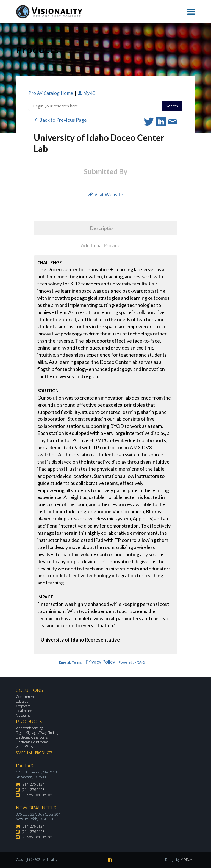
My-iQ (87, 93)
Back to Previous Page (60, 120)
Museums (23, 715)
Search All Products (34, 753)
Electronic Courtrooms (32, 742)
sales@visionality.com (37, 795)
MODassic (188, 860)
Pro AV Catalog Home (51, 93)
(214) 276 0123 (33, 790)
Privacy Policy (100, 662)
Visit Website (106, 194)
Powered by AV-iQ (132, 662)
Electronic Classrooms (32, 737)
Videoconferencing (29, 728)
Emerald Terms (70, 662)
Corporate (23, 706)
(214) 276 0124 (33, 784)
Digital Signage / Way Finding (37, 733)
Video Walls (24, 747)
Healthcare (24, 711)
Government (25, 697)
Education (23, 701)
